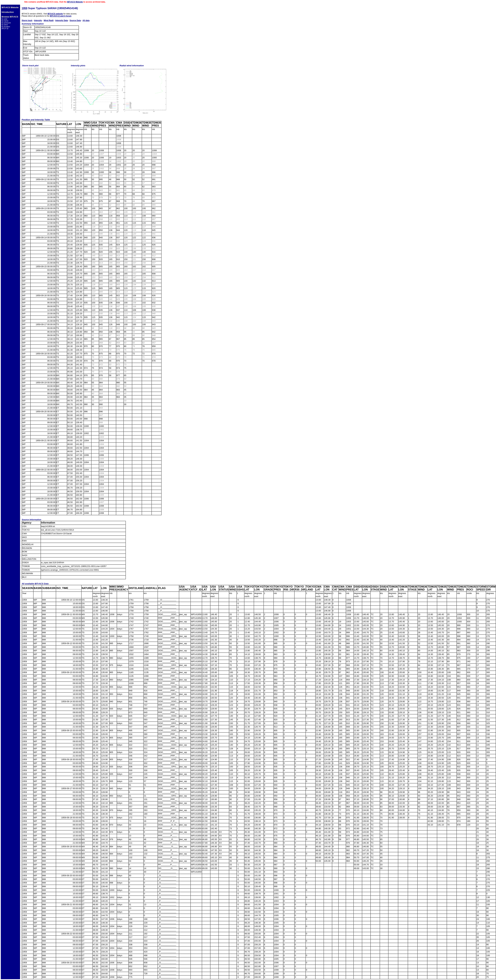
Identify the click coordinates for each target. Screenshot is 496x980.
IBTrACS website (55, 14)
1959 (25, 8)
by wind (5, 25)
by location (6, 27)
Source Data (75, 20)
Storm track (27, 20)
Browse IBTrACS (10, 17)
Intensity (38, 20)
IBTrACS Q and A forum (61, 16)
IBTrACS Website (75, 2)
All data (86, 20)
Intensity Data (62, 20)
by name (5, 21)
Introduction (8, 12)
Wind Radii (49, 20)
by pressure (6, 23)
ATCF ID (5, 28)
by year (4, 19)
